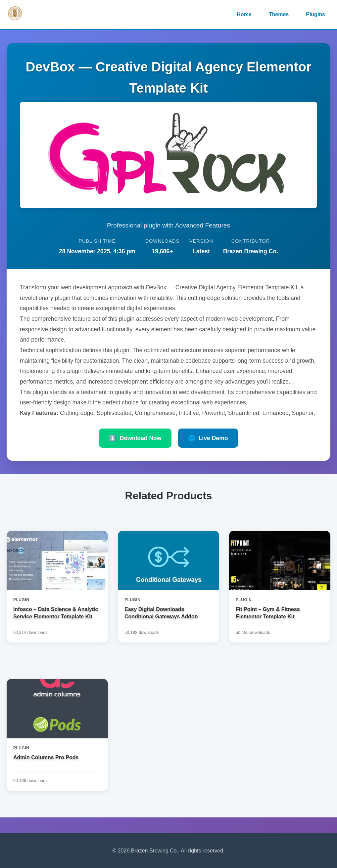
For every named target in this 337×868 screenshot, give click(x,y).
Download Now (135, 438)
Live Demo (208, 438)
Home (244, 14)
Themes (279, 14)
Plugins (315, 14)
